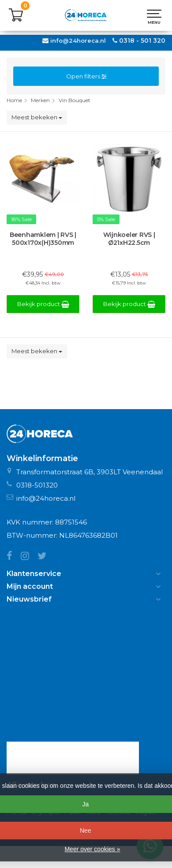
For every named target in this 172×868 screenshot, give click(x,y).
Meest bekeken (37, 117)
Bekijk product (43, 304)
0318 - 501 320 (142, 41)
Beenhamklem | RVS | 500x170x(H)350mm (43, 239)
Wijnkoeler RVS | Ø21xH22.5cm (129, 239)
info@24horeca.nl (78, 41)
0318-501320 (37, 485)
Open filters (86, 76)
